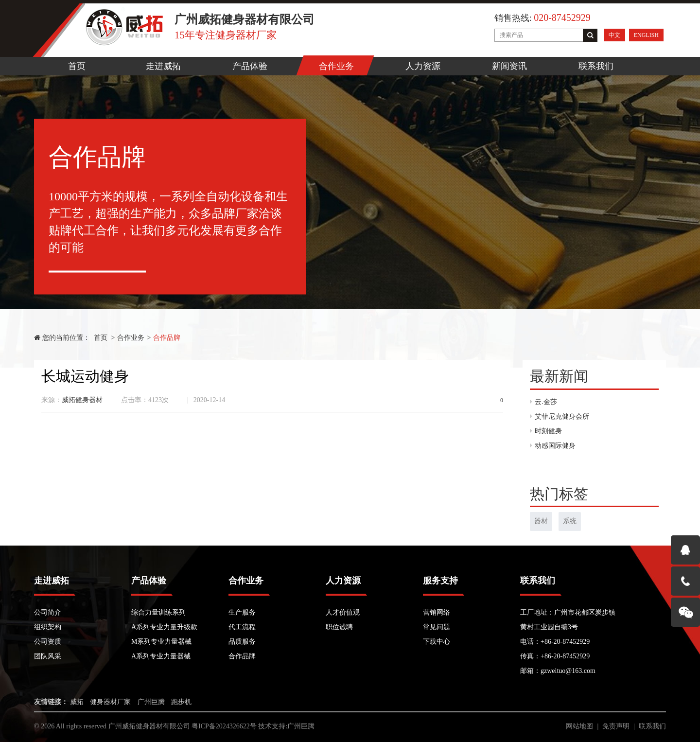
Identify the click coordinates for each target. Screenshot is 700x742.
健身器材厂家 (110, 702)
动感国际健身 (553, 446)
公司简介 (48, 612)
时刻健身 (546, 431)
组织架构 (48, 627)
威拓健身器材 (82, 400)
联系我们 (596, 66)
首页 (77, 66)
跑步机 (181, 702)
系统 (570, 521)
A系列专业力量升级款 (164, 627)
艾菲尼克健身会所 (560, 416)
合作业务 (336, 66)
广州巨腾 (151, 702)
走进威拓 (163, 66)
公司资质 (48, 642)
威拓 (77, 702)
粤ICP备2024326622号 (224, 726)
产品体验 (250, 66)
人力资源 (423, 66)
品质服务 (242, 642)
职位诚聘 (339, 627)
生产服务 (242, 612)
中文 (614, 35)
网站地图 (579, 726)
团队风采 (48, 656)
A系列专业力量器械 (161, 656)
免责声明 (616, 726)
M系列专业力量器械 (161, 642)
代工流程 (242, 627)
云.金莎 (543, 402)
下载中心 (437, 642)
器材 (541, 521)
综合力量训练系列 (158, 612)
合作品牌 (167, 338)
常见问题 (437, 627)
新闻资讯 (509, 66)
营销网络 (437, 612)
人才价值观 (343, 612)
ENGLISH (646, 35)
